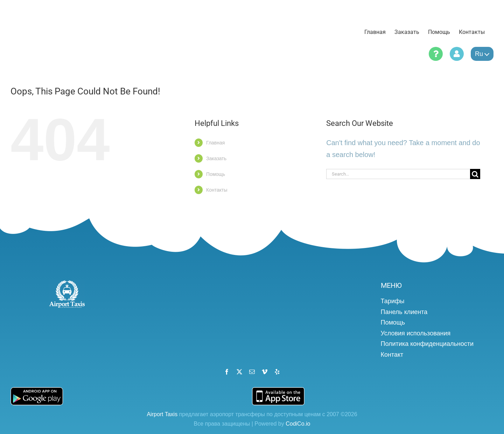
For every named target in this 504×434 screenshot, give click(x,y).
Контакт (392, 355)
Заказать (216, 158)
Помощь (216, 174)
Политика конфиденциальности (427, 344)
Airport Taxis (162, 414)
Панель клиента (404, 312)
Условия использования (416, 333)
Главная (215, 143)
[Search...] (398, 174)
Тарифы (393, 301)
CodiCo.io (298, 424)
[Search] (475, 174)
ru (482, 54)
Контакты (217, 190)
